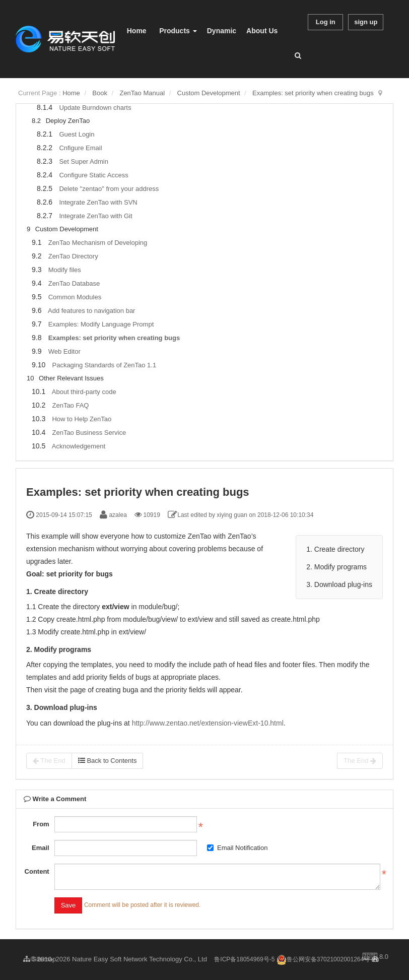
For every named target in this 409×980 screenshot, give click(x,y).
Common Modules (75, 297)
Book (100, 93)
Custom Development (209, 93)
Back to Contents (108, 761)
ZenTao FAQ (70, 405)
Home (137, 31)
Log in (326, 22)
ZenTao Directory (73, 256)
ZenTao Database (74, 283)
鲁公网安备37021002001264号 (323, 959)
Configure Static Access (93, 175)
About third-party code (84, 392)
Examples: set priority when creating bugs (313, 93)
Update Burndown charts (95, 108)
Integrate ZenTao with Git (95, 216)
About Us (262, 31)
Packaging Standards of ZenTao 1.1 (104, 365)
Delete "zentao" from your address (109, 189)
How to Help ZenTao (82, 419)
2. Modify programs (336, 567)
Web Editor (64, 351)
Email (41, 848)
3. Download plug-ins (339, 584)
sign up (366, 22)
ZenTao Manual (142, 93)
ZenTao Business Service (89, 433)
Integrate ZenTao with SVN (98, 202)
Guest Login (77, 134)
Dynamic (222, 31)
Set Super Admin (84, 161)
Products (178, 31)
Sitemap (40, 959)
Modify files (65, 270)
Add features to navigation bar (91, 311)
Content (37, 871)
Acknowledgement (79, 446)
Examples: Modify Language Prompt (101, 324)
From (41, 824)
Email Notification (237, 848)
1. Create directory (335, 549)
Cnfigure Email (80, 148)
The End (49, 761)
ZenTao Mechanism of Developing (98, 243)
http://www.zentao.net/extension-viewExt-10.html (208, 723)
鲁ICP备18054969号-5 (244, 959)
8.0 (376, 957)
